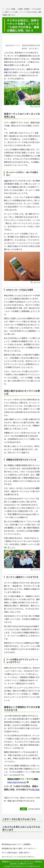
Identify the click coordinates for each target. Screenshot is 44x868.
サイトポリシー (30, 848)
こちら (37, 790)
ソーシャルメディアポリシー (25, 857)
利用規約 (27, 844)
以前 (6, 181)
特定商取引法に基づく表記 (12, 848)
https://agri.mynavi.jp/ (17, 782)
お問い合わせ (24, 853)
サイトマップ (7, 857)
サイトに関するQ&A (9, 853)
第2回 (6, 69)
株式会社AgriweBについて (12, 844)
